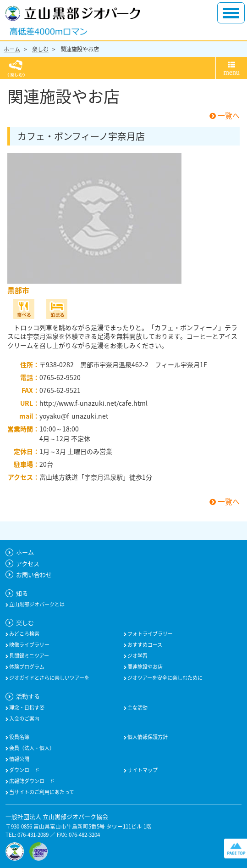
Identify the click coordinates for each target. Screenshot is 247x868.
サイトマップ (142, 770)
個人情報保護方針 (147, 737)
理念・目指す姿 (26, 708)
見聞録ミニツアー (29, 656)
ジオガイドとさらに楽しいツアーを (49, 678)
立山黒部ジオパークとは (36, 605)
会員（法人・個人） (31, 748)
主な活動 (137, 708)
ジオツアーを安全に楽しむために (165, 678)
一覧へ (225, 115)
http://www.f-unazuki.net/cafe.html (93, 403)
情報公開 (19, 759)
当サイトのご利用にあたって (41, 792)
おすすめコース (144, 645)
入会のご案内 (24, 719)
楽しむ (40, 49)
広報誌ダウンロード (31, 781)
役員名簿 (19, 737)
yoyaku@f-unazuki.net (74, 416)
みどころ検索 (24, 634)
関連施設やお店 (80, 49)
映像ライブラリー (29, 645)
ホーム (12, 49)
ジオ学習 (137, 656)
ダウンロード (24, 770)
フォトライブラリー (150, 634)
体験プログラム (26, 667)
